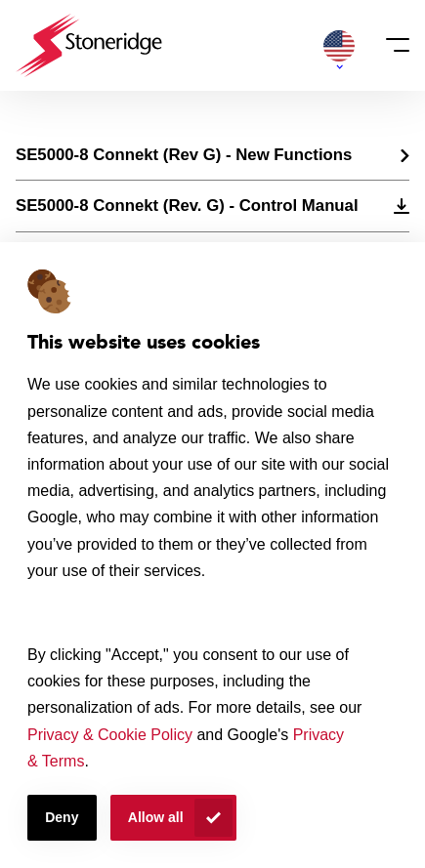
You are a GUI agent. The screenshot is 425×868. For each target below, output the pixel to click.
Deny (62, 817)
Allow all (156, 817)
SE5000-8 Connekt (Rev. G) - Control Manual (187, 206)
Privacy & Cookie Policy (110, 735)
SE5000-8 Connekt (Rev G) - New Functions (184, 155)
